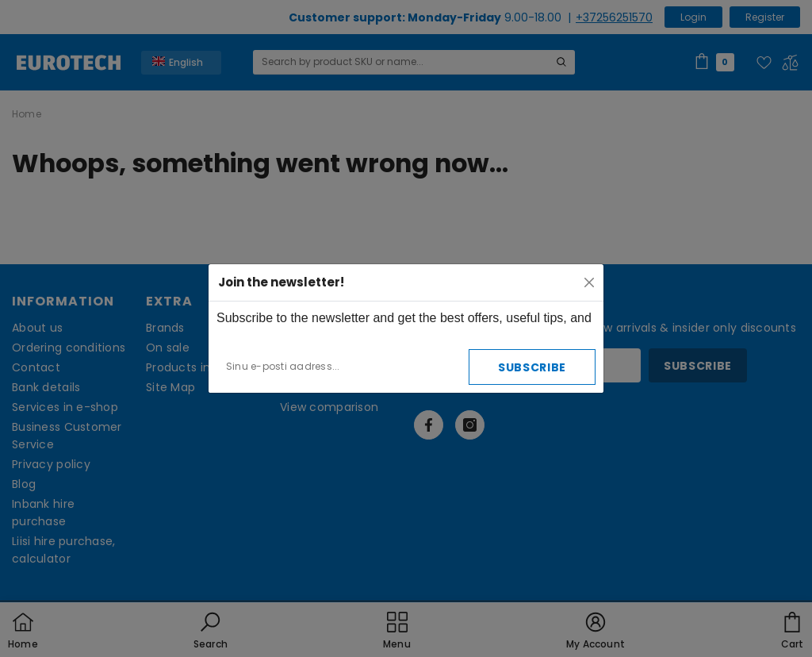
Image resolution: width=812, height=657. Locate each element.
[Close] (589, 282)
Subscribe (532, 367)
